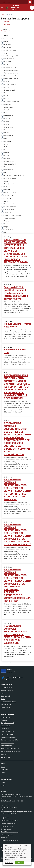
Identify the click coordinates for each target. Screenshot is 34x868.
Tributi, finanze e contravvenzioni (11, 751)
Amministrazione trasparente (10, 832)
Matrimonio (8, 141)
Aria (5, 53)
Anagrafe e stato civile (8, 723)
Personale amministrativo (9, 702)
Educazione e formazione (8, 737)
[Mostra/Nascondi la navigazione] (2, 7)
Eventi (6, 96)
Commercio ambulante (11, 73)
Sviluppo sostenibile (10, 207)
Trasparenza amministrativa (12, 215)
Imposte (7, 121)
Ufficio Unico (5, 805)
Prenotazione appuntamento (10, 821)
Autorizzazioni (5, 729)
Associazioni (8, 62)
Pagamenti (8, 155)
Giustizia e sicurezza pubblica (10, 740)
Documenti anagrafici (11, 84)
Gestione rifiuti (9, 107)
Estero (6, 93)
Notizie (3, 767)
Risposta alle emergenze (12, 192)
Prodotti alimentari (10, 184)
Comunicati (4, 770)
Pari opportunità (9, 161)
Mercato (7, 144)
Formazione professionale (12, 101)
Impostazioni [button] (9, 862)
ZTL (5, 232)
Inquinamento (8, 127)
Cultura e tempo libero (8, 734)
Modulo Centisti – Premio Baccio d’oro (17, 325)
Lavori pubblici (8, 136)
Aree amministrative (7, 690)
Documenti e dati (6, 696)
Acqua (6, 42)
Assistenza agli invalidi (11, 56)
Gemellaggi (8, 104)
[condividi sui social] (5, 22)
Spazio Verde (8, 198)
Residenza (7, 190)
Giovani (6, 110)
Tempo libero (8, 212)
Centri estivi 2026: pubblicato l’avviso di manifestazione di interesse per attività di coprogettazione (16, 293)
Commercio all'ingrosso (11, 70)
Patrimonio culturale (10, 164)
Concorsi (7, 81)
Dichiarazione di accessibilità (9, 840)
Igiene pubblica (9, 116)
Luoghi (3, 782)
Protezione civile (9, 187)
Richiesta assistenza (7, 826)
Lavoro (6, 138)
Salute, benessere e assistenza (10, 748)
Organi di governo (6, 687)
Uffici (3, 693)
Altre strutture (5, 707)
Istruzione (7, 133)
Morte (6, 150)
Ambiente (4, 720)
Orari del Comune (6, 829)
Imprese (7, 124)
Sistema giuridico (9, 195)
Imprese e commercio (7, 743)
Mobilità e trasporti (7, 746)
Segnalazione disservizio (8, 823)
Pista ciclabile (8, 173)
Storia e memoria (9, 204)
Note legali (4, 838)
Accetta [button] (20, 862)
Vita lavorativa (5, 757)
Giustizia (7, 113)
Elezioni (7, 87)
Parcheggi (7, 158)
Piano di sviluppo (9, 170)
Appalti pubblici (6, 726)
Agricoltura (8, 44)
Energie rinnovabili (10, 90)
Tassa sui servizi (9, 210)
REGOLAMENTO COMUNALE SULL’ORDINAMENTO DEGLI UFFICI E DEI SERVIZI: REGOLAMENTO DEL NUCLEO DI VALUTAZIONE (17, 634)
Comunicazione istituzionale (13, 76)
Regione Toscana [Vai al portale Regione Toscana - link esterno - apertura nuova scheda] (6, 2)
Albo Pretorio (8, 47)
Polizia (6, 181)
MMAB (6, 147)
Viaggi (6, 227)
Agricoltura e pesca (7, 717)
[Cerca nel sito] (32, 8)
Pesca (6, 167)
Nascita (7, 153)
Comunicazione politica (11, 79)
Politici (3, 699)
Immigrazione (8, 118)
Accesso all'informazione (12, 39)
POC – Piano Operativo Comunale (14, 175)
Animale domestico (10, 50)
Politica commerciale (10, 178)
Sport (6, 201)
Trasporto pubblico (10, 218)
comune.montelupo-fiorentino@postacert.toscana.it (17, 812)
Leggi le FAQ (5, 818)
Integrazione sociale (10, 130)
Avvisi (3, 772)
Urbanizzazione (9, 224)
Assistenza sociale (10, 59)
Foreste (7, 99)
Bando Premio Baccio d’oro (15, 351)
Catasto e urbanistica (7, 731)
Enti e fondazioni (6, 705)
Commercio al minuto (11, 67)
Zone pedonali (8, 229)
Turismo (7, 221)
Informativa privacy (7, 835)
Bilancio (7, 64)
